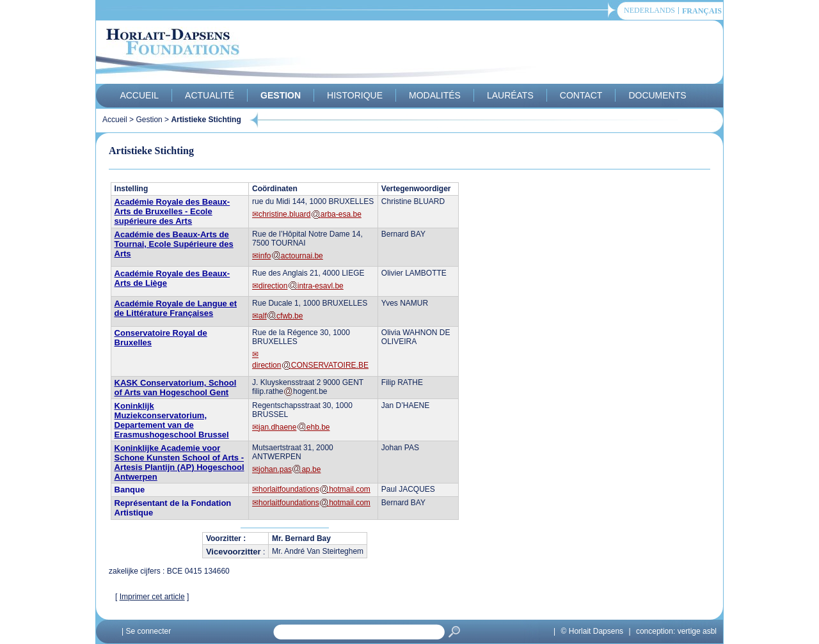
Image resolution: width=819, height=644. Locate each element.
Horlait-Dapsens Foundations (326, 54)
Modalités (435, 95)
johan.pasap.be (290, 469)
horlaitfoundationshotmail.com (314, 489)
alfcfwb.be (281, 316)
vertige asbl (697, 631)
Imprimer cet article (152, 597)
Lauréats (510, 95)
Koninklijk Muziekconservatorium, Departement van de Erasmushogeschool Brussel (172, 420)
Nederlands (649, 11)
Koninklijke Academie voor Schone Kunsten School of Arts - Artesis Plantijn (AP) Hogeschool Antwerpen (179, 462)
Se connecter (148, 631)
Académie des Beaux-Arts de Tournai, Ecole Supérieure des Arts (174, 244)
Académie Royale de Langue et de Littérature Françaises (176, 308)
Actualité (210, 95)
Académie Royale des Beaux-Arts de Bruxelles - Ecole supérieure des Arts (172, 211)
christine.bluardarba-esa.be (310, 214)
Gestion (281, 95)
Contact (581, 95)
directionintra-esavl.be (301, 286)
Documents (657, 95)
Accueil (139, 95)
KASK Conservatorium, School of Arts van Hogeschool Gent (176, 388)
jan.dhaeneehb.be (294, 427)
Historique (355, 95)
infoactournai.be (291, 256)
